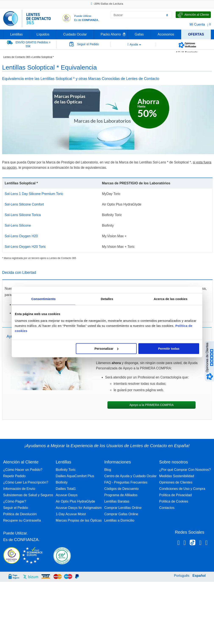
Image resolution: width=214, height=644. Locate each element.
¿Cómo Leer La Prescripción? (26, 482)
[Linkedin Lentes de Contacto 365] (200, 543)
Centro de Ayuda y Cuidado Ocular (130, 476)
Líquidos (43, 34)
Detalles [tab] (107, 299)
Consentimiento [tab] (44, 299)
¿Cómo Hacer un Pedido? (23, 470)
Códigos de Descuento (121, 489)
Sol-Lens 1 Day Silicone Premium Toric (34, 194)
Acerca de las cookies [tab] (171, 299)
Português (182, 576)
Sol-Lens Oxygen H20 (21, 236)
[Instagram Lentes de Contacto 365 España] (185, 543)
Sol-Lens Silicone (18, 225)
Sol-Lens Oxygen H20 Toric (25, 247)
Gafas (139, 34)
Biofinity (62, 482)
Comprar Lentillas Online (123, 508)
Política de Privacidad (175, 495)
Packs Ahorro (111, 34)
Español (199, 576)
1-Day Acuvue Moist (71, 514)
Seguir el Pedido (16, 508)
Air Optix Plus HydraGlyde (75, 501)
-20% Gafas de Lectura (107, 4)
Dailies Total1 (66, 489)
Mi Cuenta (197, 24)
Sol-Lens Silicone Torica (23, 215)
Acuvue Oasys (67, 495)
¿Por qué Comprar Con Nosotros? (185, 470)
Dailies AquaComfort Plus (75, 476)
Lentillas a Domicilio (119, 520)
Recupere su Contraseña (22, 520)
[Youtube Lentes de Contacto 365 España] (206, 543)
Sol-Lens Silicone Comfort (24, 204)
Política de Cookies (174, 501)
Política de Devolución (20, 514)
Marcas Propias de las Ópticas (79, 520)
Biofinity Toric (66, 470)
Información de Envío (19, 489)
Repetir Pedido (14, 476)
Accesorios (166, 34)
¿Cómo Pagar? (15, 501)
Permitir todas (169, 349)
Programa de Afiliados (121, 495)
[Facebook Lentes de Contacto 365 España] (179, 543)
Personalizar (106, 349)
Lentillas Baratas (117, 501)
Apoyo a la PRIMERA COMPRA (152, 405)
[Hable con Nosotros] (193, 15)
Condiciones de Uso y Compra (182, 489)
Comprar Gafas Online (121, 514)
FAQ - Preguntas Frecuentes (126, 482)
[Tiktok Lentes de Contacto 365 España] (192, 544)
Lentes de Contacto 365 (17, 57)
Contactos (167, 508)
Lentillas (16, 34)
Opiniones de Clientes (176, 482)
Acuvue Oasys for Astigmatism (79, 508)
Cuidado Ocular (75, 34)
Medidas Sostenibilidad (177, 476)
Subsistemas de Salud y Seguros (28, 495)
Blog (108, 470)
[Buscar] (167, 15)
